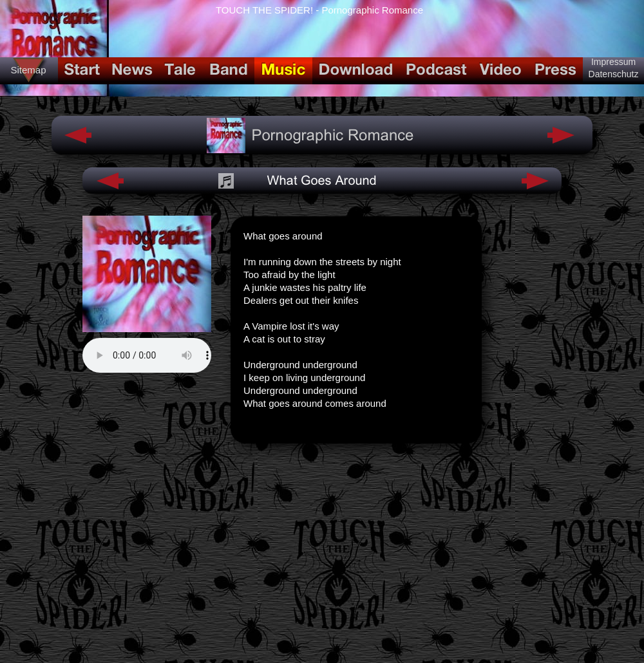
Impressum (613, 62)
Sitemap (28, 70)
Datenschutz (614, 74)
